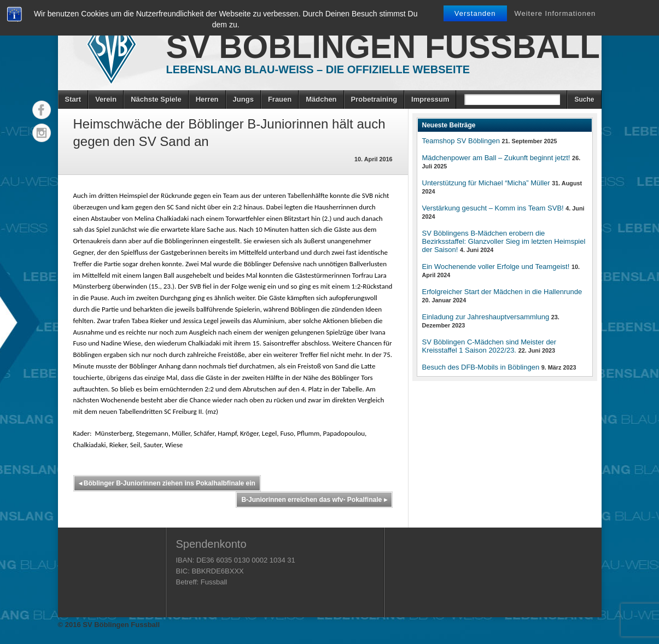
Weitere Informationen (555, 13)
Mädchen (321, 99)
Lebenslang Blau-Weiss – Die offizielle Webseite (318, 69)
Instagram (42, 133)
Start (73, 99)
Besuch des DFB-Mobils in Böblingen (481, 367)
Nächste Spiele (156, 99)
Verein (106, 99)
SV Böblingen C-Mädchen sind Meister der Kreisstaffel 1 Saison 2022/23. (489, 346)
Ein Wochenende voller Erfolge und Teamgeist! (496, 267)
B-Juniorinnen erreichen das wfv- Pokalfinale (314, 500)
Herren (207, 99)
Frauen (280, 99)
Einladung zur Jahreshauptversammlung (486, 317)
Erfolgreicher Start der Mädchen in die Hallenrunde (502, 292)
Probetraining (374, 99)
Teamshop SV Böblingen (461, 141)
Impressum (430, 99)
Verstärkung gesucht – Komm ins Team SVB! (493, 208)
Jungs (243, 99)
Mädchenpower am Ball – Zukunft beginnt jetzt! (496, 158)
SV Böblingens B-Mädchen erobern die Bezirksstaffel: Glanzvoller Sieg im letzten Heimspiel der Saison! (504, 241)
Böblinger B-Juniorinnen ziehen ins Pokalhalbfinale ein (167, 483)
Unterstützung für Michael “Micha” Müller (486, 183)
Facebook (42, 110)
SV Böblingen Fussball (383, 47)
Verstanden (475, 13)
